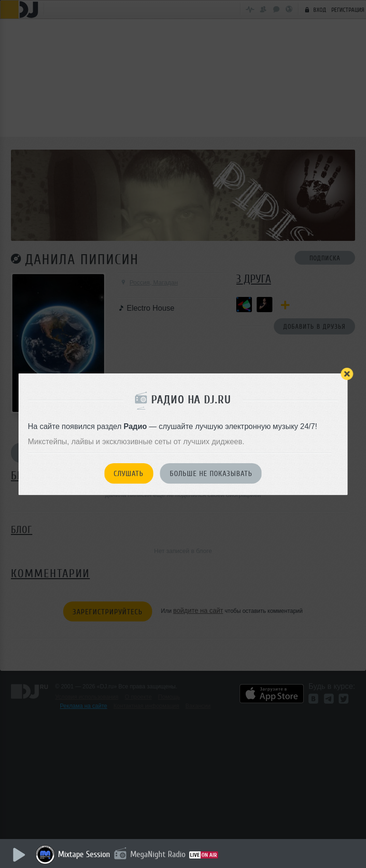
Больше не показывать (211, 474)
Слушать (129, 474)
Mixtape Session (84, 854)
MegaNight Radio (158, 854)
